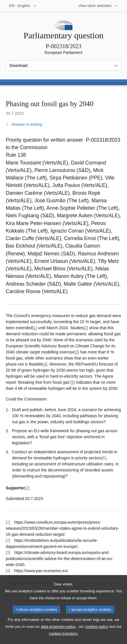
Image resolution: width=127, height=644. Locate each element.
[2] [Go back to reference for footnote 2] (8, 540)
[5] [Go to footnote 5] (73, 382)
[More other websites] (98, 6)
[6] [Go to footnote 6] (104, 458)
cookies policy (97, 636)
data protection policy (58, 636)
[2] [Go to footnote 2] (86, 328)
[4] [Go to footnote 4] (45, 364)
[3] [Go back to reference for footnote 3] (8, 553)
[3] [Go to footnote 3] (77, 352)
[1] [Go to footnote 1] (35, 328)
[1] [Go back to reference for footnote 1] (8, 522)
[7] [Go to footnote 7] (27, 488)
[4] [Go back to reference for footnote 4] (8, 571)
